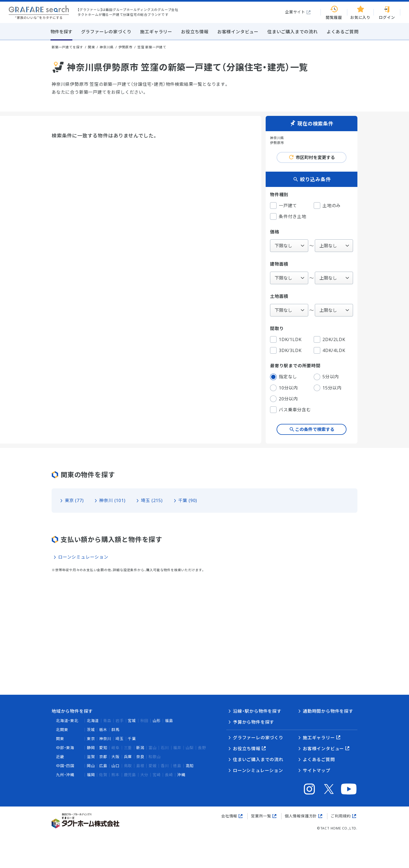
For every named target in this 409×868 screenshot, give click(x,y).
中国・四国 (65, 766)
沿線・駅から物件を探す (257, 711)
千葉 (132, 739)
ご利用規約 (341, 816)
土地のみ (327, 206)
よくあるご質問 (319, 759)
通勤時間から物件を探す (328, 711)
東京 (91, 739)
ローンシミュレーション (83, 557)
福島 (169, 721)
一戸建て (284, 206)
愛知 (103, 748)
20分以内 (284, 399)
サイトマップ (317, 770)
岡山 (91, 766)
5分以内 (326, 377)
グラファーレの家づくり (258, 738)
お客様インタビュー (323, 749)
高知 (190, 766)
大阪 (115, 757)
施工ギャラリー (319, 738)
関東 (60, 739)
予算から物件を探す (254, 722)
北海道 (93, 721)
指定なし (284, 377)
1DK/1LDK (286, 339)
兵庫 (128, 757)
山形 (157, 721)
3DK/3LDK (286, 350)
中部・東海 (65, 748)
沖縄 (181, 775)
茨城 (91, 730)
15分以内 (328, 388)
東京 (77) (74, 500)
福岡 (91, 775)
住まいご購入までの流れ (258, 759)
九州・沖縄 (65, 775)
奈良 (140, 757)
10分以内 (284, 388)
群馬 (115, 730)
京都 (103, 757)
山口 (115, 766)
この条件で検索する (315, 429)
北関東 (62, 730)
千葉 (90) (188, 500)
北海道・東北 (67, 721)
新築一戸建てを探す (67, 47)
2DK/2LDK (329, 339)
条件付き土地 (288, 216)
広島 (103, 766)
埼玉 (120, 739)
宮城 (132, 721)
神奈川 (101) (112, 500)
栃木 (103, 730)
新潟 (140, 748)
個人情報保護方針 (301, 816)
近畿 (60, 757)
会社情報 (229, 816)
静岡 (91, 748)
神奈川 (105, 739)
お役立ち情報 (247, 749)
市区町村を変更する (315, 157)
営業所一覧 (261, 816)
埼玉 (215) (152, 500)
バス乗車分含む (291, 410)
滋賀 (91, 757)
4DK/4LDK (329, 350)
